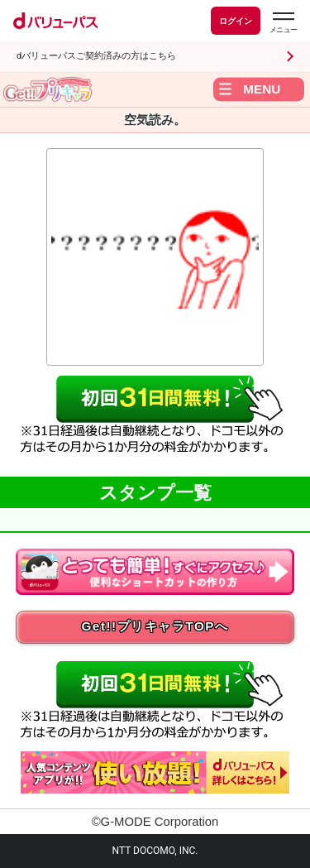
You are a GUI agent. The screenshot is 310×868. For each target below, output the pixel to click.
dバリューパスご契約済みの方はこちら (96, 56)
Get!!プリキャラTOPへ (155, 626)
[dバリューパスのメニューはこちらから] (283, 23)
